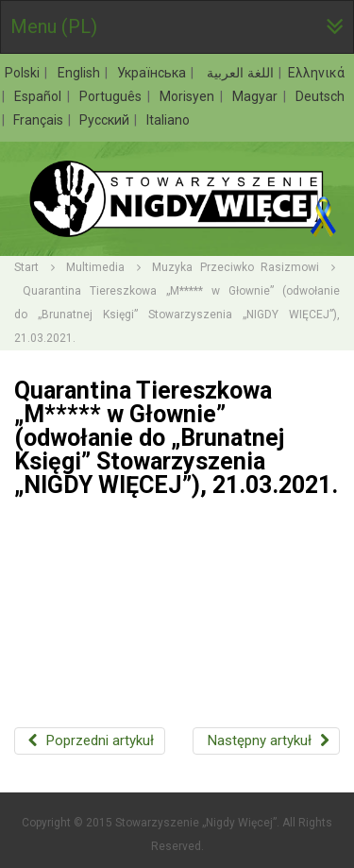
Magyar (257, 96)
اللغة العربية (239, 73)
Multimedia (95, 267)
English (81, 73)
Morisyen (189, 96)
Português (112, 96)
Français (40, 120)
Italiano (168, 120)
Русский (106, 120)
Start (26, 267)
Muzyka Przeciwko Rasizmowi (236, 267)
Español (40, 96)
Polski (24, 73)
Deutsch (320, 96)
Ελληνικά (316, 73)
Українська (153, 73)
